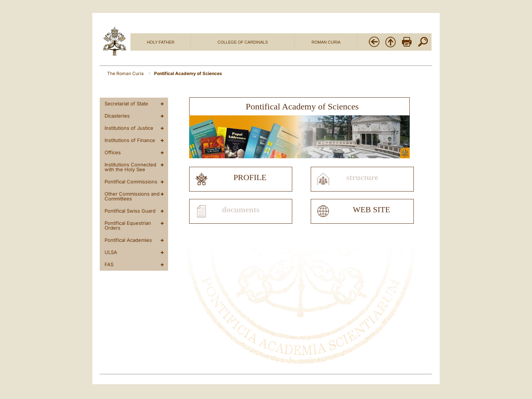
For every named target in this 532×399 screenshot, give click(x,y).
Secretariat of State (126, 104)
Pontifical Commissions (131, 182)
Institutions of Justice (129, 128)
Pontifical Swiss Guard (130, 211)
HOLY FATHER (161, 42)
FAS (109, 264)
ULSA (111, 252)
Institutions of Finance (130, 140)
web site (371, 210)
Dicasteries (117, 116)
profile (250, 177)
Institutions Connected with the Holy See (130, 167)
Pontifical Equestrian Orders (128, 225)
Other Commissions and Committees (132, 196)
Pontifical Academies (128, 240)
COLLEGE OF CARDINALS (243, 42)
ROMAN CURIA (326, 42)
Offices (113, 152)
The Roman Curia (126, 73)
